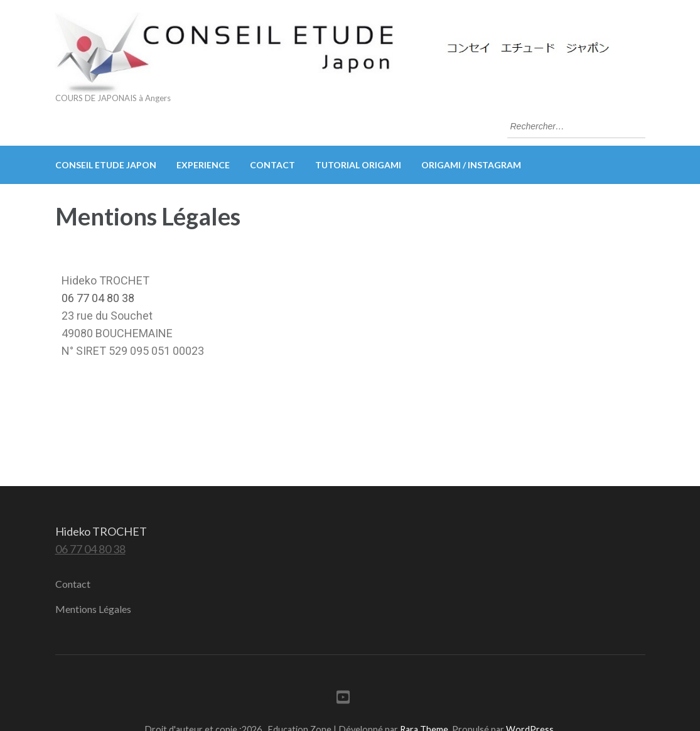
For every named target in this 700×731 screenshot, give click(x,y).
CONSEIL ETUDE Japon (106, 165)
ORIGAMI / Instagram (471, 165)
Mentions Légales (93, 609)
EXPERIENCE (203, 165)
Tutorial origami (358, 165)
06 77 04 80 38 (98, 298)
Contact (272, 165)
